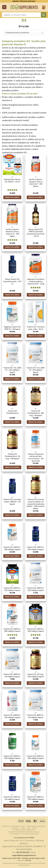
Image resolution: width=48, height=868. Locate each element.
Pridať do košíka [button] (12, 197)
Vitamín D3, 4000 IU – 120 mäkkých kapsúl (12, 716)
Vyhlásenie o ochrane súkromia (24, 834)
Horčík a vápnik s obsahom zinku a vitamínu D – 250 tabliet (12, 233)
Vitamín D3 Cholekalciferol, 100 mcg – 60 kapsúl (36, 413)
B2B (29, 828)
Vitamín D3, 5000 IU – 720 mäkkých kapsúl (36, 798)
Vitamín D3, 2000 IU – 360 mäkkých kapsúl (36, 630)
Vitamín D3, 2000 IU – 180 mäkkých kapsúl (12, 630)
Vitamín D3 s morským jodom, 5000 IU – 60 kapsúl (12, 502)
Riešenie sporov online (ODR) (11, 858)
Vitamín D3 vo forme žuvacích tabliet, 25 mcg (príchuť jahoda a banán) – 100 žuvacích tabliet (36, 504)
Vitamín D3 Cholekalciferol (12, 412)
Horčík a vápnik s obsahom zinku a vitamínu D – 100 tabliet (36, 183)
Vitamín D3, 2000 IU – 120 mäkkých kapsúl (12, 589)
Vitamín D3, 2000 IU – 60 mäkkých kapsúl (12, 675)
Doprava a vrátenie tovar (13, 826)
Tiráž (34, 828)
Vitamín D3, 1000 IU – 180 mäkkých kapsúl (12, 548)
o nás (23, 828)
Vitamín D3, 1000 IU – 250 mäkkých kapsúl (36, 548)
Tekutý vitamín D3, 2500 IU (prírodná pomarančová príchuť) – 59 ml (36, 233)
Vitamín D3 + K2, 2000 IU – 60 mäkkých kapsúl (36, 370)
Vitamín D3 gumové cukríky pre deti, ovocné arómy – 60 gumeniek (36, 457)
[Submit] (44, 15)
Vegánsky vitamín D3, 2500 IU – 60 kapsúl (12, 328)
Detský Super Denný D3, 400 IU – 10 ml (12, 181)
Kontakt (15, 828)
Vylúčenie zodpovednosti (24, 830)
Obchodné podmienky (36, 826)
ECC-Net (28, 860)
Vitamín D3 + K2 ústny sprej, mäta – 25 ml (36, 328)
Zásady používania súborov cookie (24, 832)
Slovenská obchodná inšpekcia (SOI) (33, 858)
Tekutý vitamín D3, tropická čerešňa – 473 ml (12, 281)
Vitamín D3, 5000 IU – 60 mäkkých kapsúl (12, 798)
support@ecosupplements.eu (24, 855)
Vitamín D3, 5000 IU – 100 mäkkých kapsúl (12, 757)
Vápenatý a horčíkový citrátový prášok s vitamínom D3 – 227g (36, 281)
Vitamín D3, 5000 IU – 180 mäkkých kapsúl (36, 757)
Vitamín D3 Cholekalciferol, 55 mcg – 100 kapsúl (12, 456)
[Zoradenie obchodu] (24, 33)
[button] (4, 7)
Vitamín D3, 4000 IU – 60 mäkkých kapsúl (36, 716)
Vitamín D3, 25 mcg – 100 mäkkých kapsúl (36, 675)
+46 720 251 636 (22, 852)
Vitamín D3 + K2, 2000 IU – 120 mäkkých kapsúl (12, 370)
